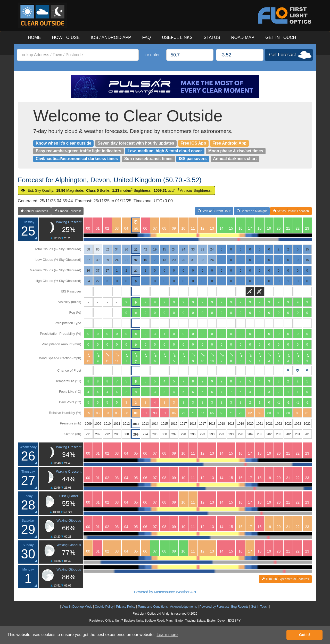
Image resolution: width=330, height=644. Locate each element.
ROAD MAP (243, 37)
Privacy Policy (126, 607)
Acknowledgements (184, 607)
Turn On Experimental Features (285, 579)
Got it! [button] (304, 635)
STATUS (212, 37)
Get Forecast (283, 55)
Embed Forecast (67, 211)
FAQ (147, 37)
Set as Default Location (291, 211)
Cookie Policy (104, 607)
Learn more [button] (167, 635)
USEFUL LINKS (177, 37)
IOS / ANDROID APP (111, 37)
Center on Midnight (252, 211)
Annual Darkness (34, 211)
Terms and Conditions (153, 607)
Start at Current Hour (214, 211)
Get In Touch (260, 607)
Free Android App (229, 143)
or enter (152, 55)
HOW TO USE (66, 37)
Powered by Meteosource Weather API (165, 592)
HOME (34, 37)
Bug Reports (240, 607)
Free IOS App (193, 143)
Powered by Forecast (214, 607)
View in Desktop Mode (77, 607)
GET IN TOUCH (281, 37)
